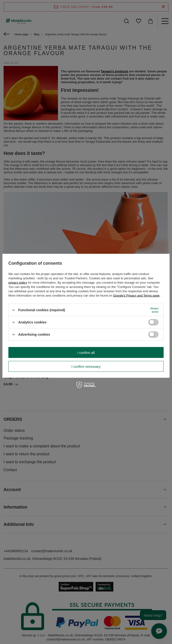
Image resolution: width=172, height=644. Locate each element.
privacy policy (18, 283)
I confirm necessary (86, 366)
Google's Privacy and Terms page (136, 296)
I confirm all (86, 352)
